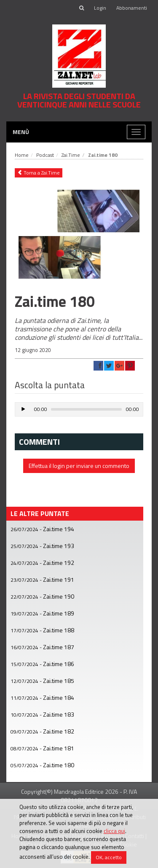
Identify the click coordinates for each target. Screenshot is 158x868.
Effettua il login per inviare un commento (79, 466)
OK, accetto (109, 857)
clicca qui (114, 831)
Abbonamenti (132, 8)
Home (22, 155)
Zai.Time (71, 155)
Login (100, 8)
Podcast (45, 155)
